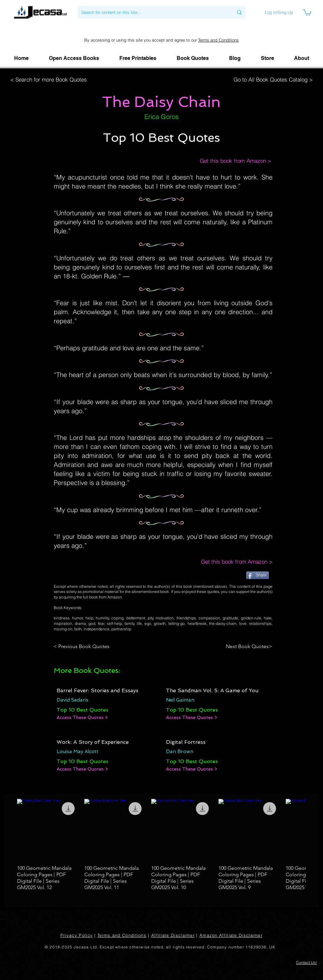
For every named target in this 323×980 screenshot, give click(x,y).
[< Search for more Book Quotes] (51, 79)
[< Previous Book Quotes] (83, 646)
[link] (307, 12)
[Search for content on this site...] (152, 12)
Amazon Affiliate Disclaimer (231, 935)
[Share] (258, 575)
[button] (302, 58)
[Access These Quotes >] (82, 718)
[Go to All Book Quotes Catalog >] (272, 79)
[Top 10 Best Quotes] (83, 710)
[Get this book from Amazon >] (229, 161)
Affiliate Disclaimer (173, 935)
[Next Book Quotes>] (247, 646)
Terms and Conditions (218, 40)
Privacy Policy (77, 935)
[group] (161, 845)
